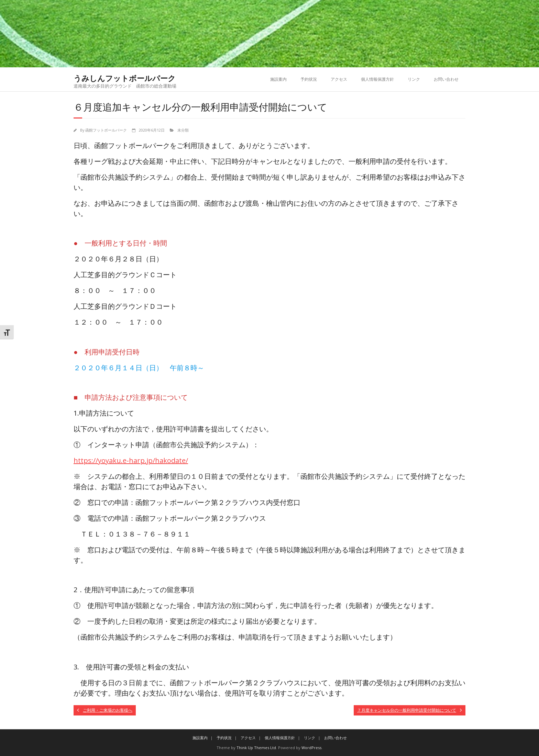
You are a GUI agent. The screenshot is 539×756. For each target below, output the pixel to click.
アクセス (339, 79)
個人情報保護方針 (377, 79)
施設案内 (278, 79)
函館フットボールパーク (106, 130)
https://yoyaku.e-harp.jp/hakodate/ (131, 460)
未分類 (183, 130)
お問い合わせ (446, 79)
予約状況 (309, 79)
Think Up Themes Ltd (256, 748)
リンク (414, 79)
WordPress (311, 748)
